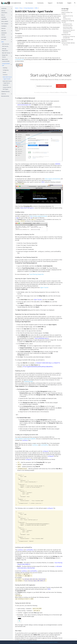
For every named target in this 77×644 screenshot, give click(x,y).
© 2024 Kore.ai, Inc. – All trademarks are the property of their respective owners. (38, 642)
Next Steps (66, 45)
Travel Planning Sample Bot (36, 274)
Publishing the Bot (66, 35)
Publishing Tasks (29, 381)
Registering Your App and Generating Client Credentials (69, 32)
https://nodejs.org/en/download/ (38, 216)
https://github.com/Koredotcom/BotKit (25, 439)
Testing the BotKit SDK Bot (68, 43)
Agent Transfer (45, 288)
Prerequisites (65, 11)
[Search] (75, 3)
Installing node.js (67, 19)
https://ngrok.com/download (52, 179)
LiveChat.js (35, 445)
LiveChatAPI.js (44, 445)
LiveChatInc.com (19, 59)
